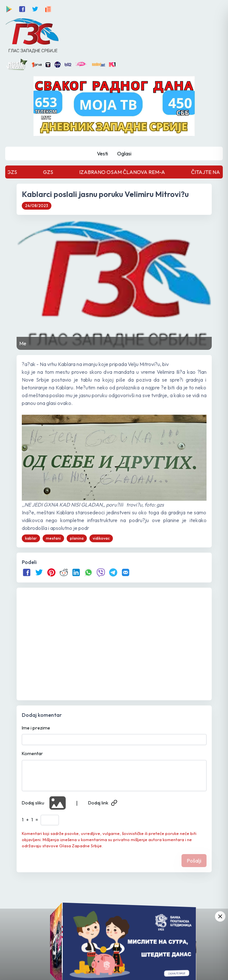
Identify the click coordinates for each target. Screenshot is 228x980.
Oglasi (124, 153)
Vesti (102, 153)
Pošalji (194, 861)
